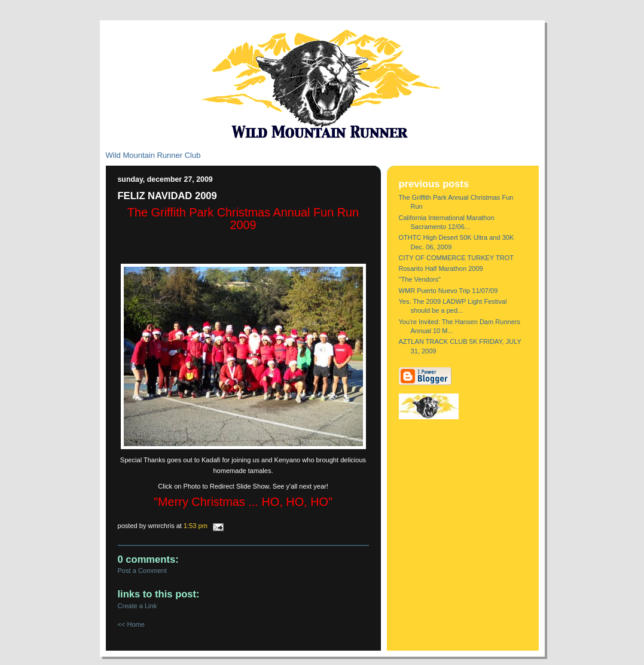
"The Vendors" (420, 279)
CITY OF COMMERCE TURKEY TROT (457, 258)
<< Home (131, 624)
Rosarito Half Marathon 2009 (441, 269)
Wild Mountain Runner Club (153, 155)
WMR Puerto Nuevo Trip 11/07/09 (448, 291)
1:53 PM (196, 526)
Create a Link (138, 606)
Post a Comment (142, 571)
